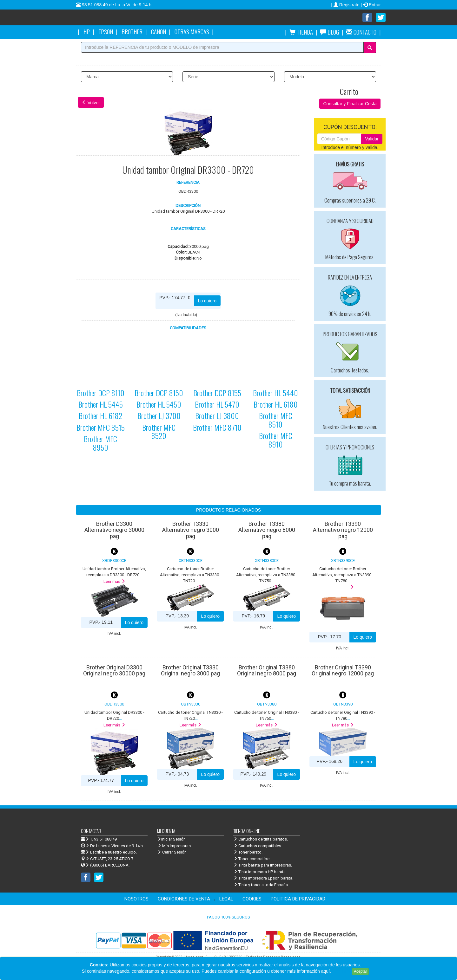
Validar (372, 139)
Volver (91, 103)
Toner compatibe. (252, 859)
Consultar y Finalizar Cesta (350, 104)
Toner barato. (248, 852)
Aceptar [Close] (360, 971)
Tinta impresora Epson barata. (263, 878)
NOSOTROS (136, 899)
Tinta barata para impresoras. (263, 865)
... (191, 575)
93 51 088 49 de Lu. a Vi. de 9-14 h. (117, 5)
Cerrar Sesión (172, 852)
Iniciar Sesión (171, 839)
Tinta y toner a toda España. (261, 885)
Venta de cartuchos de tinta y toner (135, 20)
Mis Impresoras (174, 846)
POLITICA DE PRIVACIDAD (298, 899)
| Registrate (346, 5)
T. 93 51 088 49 (103, 839)
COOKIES (252, 899)
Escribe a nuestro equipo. (109, 852)
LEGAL (226, 899)
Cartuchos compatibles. (258, 846)
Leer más (114, 581)
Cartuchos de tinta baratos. (261, 839)
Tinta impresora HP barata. (260, 872)
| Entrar (371, 5)
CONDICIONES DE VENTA (184, 899)
